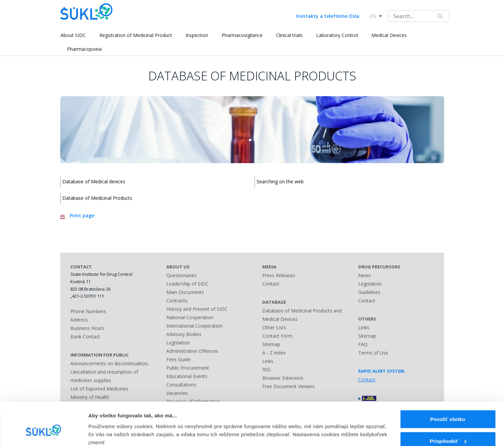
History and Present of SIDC (197, 309)
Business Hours (87, 328)
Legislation (178, 343)
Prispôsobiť (448, 407)
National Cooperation (190, 317)
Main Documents (185, 292)
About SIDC (73, 35)
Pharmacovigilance (242, 35)
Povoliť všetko (448, 385)
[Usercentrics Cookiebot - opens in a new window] (44, 433)
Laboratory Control (337, 35)
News (364, 275)
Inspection (196, 35)
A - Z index (274, 353)
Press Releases (279, 275)
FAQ (363, 344)
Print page (82, 215)
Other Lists (274, 327)
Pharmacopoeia (84, 49)
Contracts (177, 301)
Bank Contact (85, 337)
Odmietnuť (448, 428)
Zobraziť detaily (107, 426)
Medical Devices (389, 35)
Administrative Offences (192, 351)
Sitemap (271, 344)
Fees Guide (178, 359)
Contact (271, 284)
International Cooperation (194, 326)
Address (79, 320)
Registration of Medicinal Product (135, 35)
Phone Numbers (88, 311)
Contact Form (277, 336)
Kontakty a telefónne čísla (328, 16)
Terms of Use (373, 353)
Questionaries (181, 275)
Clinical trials (289, 35)
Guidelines (369, 292)
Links (268, 361)
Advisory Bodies (184, 334)
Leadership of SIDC (187, 284)
